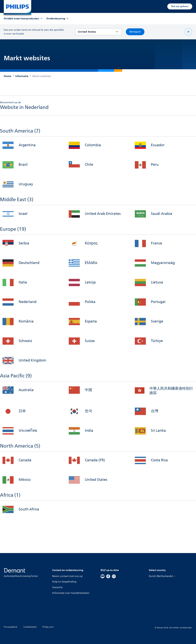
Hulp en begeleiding (65, 582)
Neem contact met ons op (68, 576)
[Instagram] (114, 576)
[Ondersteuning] (56, 18)
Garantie (58, 587)
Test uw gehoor (180, 6)
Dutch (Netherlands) (163, 576)
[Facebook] (108, 576)
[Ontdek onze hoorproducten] (21, 18)
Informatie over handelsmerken (71, 593)
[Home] (18, 7)
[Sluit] (188, 32)
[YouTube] (102, 576)
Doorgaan (135, 32)
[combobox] (96, 32)
